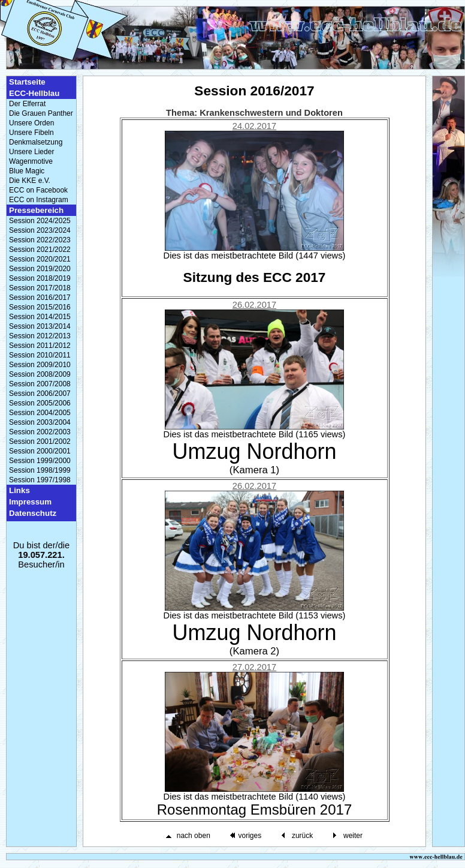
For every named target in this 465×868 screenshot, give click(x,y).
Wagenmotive (31, 161)
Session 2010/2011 (40, 355)
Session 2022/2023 (40, 240)
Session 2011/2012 (40, 346)
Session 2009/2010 (40, 365)
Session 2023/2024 (40, 230)
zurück (302, 836)
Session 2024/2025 (40, 221)
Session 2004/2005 (40, 413)
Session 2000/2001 (40, 451)
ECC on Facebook (38, 190)
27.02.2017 (254, 667)
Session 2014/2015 (40, 317)
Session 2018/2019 (40, 278)
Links (19, 490)
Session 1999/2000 (40, 461)
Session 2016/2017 (40, 298)
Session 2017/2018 (40, 288)
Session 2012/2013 (40, 336)
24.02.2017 (254, 126)
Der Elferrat (27, 104)
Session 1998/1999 (40, 470)
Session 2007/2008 (40, 384)
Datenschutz (33, 513)
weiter (353, 836)
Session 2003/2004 (40, 422)
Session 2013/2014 (40, 326)
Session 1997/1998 (40, 480)
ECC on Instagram (39, 200)
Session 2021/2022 (40, 250)
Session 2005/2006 (40, 403)
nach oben (194, 836)
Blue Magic (27, 171)
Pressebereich (36, 210)
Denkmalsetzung (36, 142)
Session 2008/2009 (40, 374)
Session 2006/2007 (40, 394)
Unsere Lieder (31, 152)
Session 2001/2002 (40, 441)
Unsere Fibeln (31, 133)
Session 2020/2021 (40, 259)
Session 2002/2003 (40, 432)
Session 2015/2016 (40, 307)
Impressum (30, 502)
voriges (250, 836)
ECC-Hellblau (34, 93)
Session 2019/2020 (40, 269)
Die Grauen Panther (41, 113)
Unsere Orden (31, 123)
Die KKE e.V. (30, 181)
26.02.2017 (254, 305)
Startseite (27, 82)
